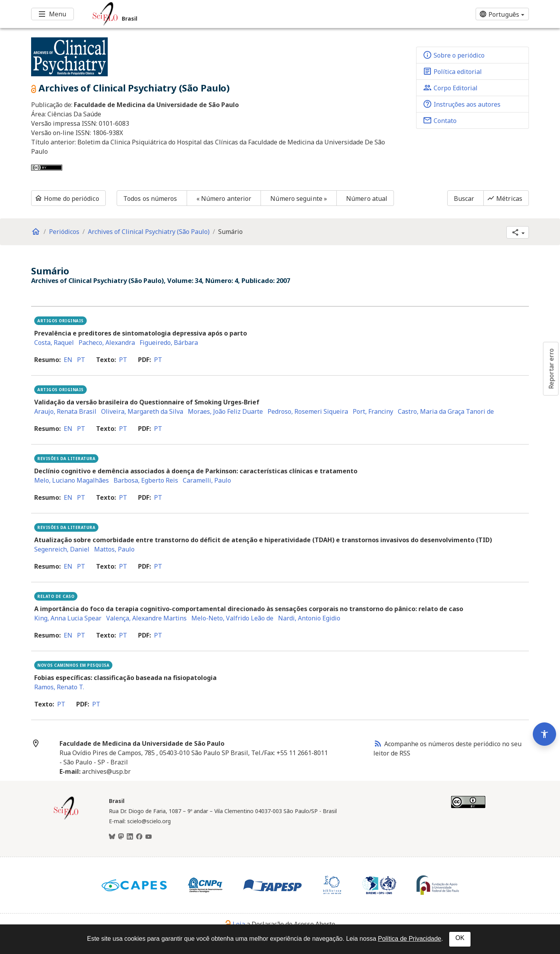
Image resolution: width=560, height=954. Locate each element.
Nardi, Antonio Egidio (309, 618)
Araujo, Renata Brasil (65, 411)
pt (81, 360)
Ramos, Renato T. (59, 687)
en (68, 360)
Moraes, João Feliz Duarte (225, 411)
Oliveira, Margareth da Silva (142, 411)
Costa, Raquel (54, 343)
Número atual (367, 199)
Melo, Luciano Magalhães (72, 480)
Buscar (464, 199)
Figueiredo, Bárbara (169, 343)
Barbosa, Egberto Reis (146, 480)
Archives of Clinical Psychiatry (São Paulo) (149, 232)
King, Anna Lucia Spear (68, 618)
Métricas (505, 199)
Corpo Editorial (450, 88)
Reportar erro (551, 369)
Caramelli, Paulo (207, 480)
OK (460, 938)
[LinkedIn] (130, 837)
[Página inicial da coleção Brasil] (66, 819)
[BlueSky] (112, 837)
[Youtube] (149, 837)
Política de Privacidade (410, 939)
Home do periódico (67, 199)
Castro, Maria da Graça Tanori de (446, 411)
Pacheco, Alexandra (107, 343)
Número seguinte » (299, 199)
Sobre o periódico (454, 55)
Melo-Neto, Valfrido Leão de (232, 618)
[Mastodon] (121, 837)
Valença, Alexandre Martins (146, 618)
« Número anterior (224, 199)
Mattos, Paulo (114, 549)
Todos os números (150, 199)
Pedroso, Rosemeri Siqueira (308, 411)
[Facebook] (139, 837)
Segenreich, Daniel (62, 549)
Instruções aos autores (462, 104)
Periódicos (64, 232)
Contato (440, 120)
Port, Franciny (373, 411)
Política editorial (452, 71)
